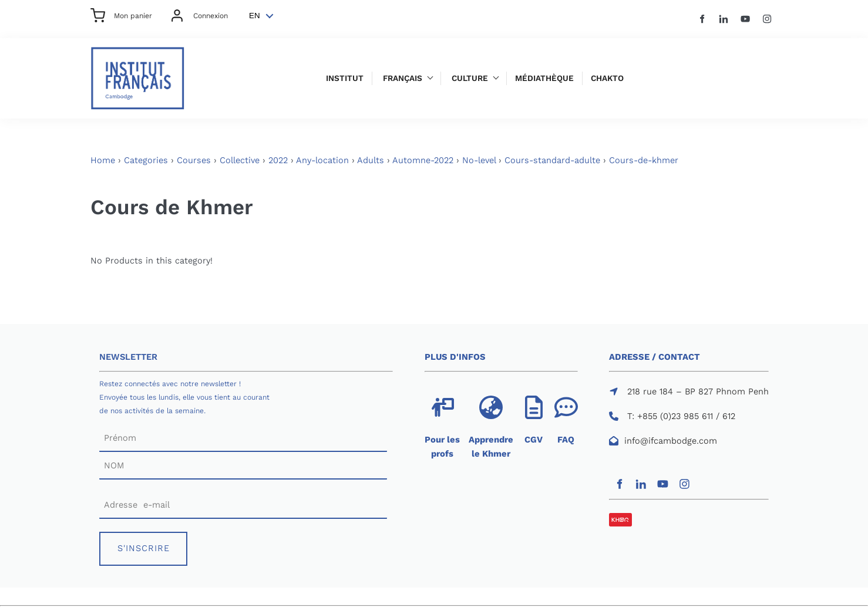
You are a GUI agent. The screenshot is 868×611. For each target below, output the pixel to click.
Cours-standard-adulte (552, 160)
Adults (371, 160)
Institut (345, 78)
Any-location (322, 160)
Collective (240, 160)
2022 (278, 160)
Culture (470, 78)
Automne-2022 (423, 160)
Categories (146, 160)
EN (255, 16)
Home (103, 160)
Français (403, 78)
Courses (194, 160)
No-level (479, 160)
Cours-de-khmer (644, 160)
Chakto (607, 78)
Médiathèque (544, 78)
